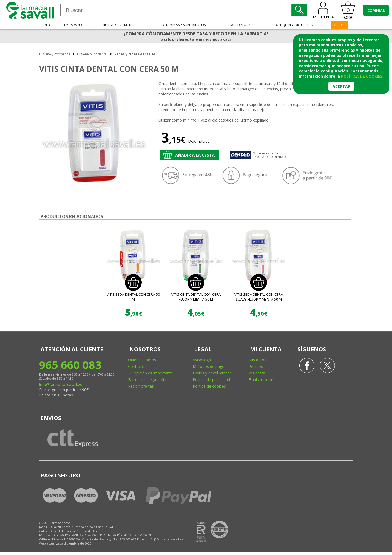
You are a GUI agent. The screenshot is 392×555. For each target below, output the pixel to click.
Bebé (48, 25)
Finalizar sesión (262, 380)
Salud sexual (241, 25)
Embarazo (73, 25)
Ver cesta (257, 373)
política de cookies (362, 76)
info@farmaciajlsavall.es (61, 384)
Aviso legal (202, 360)
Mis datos (257, 360)
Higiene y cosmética (119, 25)
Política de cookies (209, 386)
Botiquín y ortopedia (294, 25)
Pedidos (256, 366)
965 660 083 (70, 365)
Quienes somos (142, 360)
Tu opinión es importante (150, 373)
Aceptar (341, 86)
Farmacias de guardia (147, 380)
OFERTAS (339, 25)
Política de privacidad (211, 380)
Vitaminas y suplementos (184, 25)
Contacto (136, 366)
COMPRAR (376, 10)
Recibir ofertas (141, 386)
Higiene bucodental (92, 54)
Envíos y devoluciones (212, 373)
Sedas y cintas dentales (135, 54)
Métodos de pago (209, 366)
